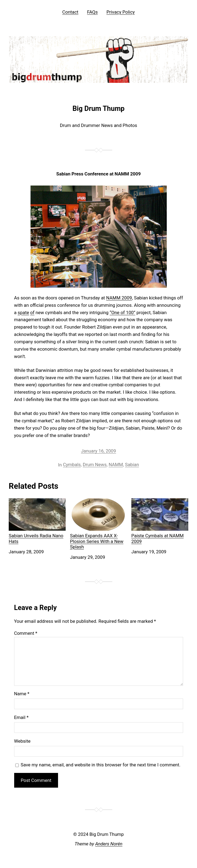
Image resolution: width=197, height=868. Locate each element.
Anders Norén (109, 844)
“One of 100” (123, 312)
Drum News (95, 465)
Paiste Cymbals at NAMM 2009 (160, 521)
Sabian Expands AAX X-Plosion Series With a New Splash (98, 524)
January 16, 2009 (98, 451)
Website (22, 741)
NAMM (116, 465)
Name (22, 694)
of (32, 312)
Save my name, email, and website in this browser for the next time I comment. (101, 765)
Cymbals (72, 465)
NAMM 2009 (119, 298)
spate (23, 312)
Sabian (132, 465)
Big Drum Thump (98, 109)
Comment (26, 633)
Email (21, 717)
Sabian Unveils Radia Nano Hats (37, 521)
